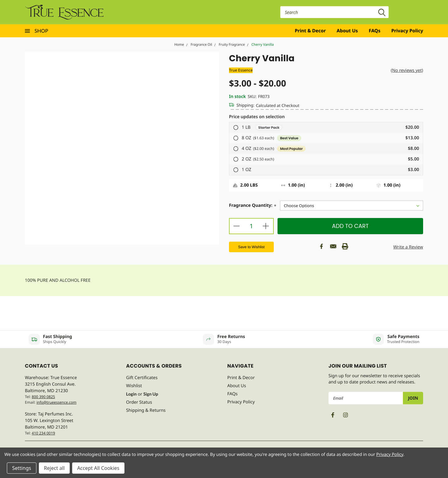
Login (131, 394)
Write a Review (408, 247)
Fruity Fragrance (232, 45)
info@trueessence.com (56, 402)
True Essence (241, 70)
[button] (326, 128)
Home (179, 45)
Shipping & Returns (146, 410)
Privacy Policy (407, 31)
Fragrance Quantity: (253, 206)
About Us (347, 31)
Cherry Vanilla (263, 45)
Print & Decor (310, 31)
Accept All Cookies (98, 468)
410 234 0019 (43, 433)
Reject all (54, 468)
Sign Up (151, 394)
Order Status (139, 402)
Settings (22, 468)
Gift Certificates (142, 378)
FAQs (374, 31)
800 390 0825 (43, 397)
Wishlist (134, 386)
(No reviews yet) (407, 70)
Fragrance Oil (201, 45)
